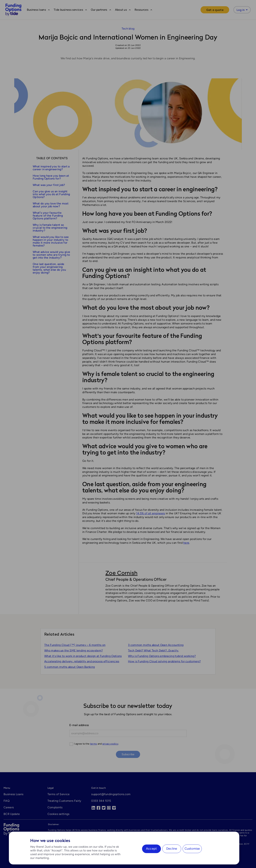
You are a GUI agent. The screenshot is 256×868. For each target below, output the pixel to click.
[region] (124, 848)
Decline (172, 849)
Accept (151, 849)
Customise (192, 849)
